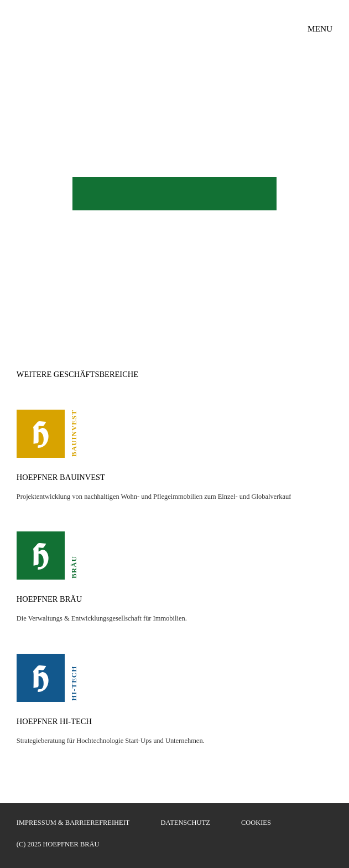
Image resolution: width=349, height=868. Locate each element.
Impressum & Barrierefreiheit (73, 823)
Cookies (256, 823)
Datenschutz (186, 823)
